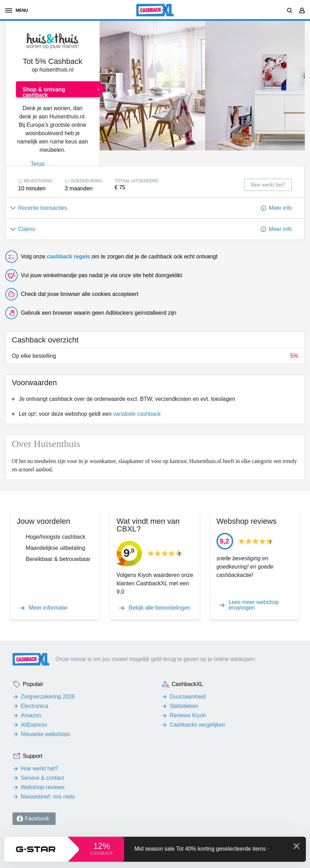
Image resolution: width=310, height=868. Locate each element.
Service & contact (43, 778)
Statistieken (184, 706)
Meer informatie (48, 608)
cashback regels (69, 257)
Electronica (35, 706)
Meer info (280, 208)
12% (101, 846)
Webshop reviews (43, 787)
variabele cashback (137, 414)
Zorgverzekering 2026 (48, 697)
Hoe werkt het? (40, 768)
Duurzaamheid (188, 697)
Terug (38, 164)
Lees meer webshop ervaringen (254, 605)
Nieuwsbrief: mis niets (48, 797)
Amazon (31, 715)
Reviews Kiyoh (188, 715)
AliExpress (34, 725)
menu (17, 10)
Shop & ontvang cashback (44, 92)
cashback (101, 853)
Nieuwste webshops (46, 734)
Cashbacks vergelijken (197, 725)
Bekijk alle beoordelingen (160, 608)
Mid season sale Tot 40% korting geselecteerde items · (202, 849)
